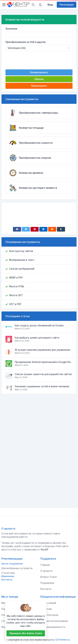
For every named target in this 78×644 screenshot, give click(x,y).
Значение (11, 29)
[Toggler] (4, 5)
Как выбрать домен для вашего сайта (37, 338)
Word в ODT (16, 295)
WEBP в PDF (16, 278)
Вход (50, 5)
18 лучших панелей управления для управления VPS (44, 350)
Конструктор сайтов (21, 251)
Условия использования (54, 621)
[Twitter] (26, 229)
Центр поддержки (12, 563)
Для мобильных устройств (17, 568)
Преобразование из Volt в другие (26, 42)
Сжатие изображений (22, 269)
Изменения (8, 576)
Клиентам (46, 609)
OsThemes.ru (62, 640)
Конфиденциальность (53, 627)
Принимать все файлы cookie (26, 633)
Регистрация (67, 5)
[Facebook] (17, 229)
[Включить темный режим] (40, 5)
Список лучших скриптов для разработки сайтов (43, 374)
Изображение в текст (22, 260)
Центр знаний (48, 603)
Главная (45, 565)
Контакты (7, 580)
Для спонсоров (49, 615)
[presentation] (39, 60)
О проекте (46, 571)
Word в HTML (17, 286)
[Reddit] (52, 229)
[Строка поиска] (33, 5)
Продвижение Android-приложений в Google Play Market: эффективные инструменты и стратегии (44, 362)
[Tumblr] (61, 229)
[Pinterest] (35, 229)
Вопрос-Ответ (49, 577)
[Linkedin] (43, 229)
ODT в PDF (15, 304)
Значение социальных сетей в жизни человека (42, 386)
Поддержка (47, 583)
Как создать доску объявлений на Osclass (39, 325)
